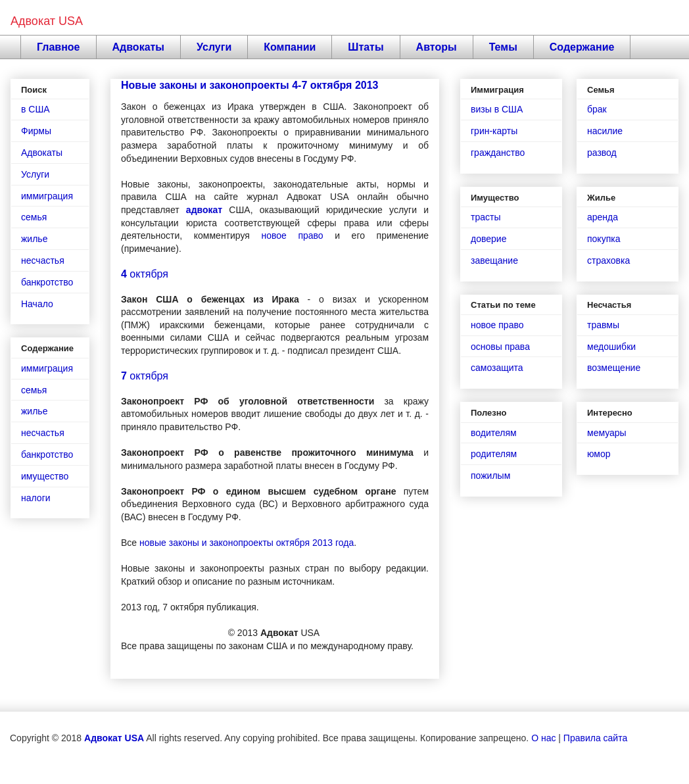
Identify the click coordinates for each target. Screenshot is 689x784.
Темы (503, 47)
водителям (494, 433)
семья (34, 217)
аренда (603, 217)
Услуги (214, 47)
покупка (604, 239)
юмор (599, 454)
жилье (34, 239)
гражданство (498, 153)
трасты (486, 217)
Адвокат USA (47, 21)
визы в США (497, 109)
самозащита (497, 368)
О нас (543, 738)
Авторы (437, 47)
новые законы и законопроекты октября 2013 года (247, 543)
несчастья (43, 260)
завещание (494, 260)
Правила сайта (595, 738)
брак (597, 109)
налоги (36, 498)
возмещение (614, 368)
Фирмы (36, 131)
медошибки (611, 347)
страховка (608, 260)
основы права (500, 347)
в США (36, 109)
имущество (45, 476)
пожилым (490, 476)
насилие (605, 131)
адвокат (204, 210)
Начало (37, 304)
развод (602, 153)
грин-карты (494, 131)
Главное (59, 47)
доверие (488, 239)
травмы (603, 325)
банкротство (47, 282)
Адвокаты (139, 47)
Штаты (366, 47)
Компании (290, 47)
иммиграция (47, 196)
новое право (292, 235)
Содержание (582, 47)
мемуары (607, 433)
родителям (494, 454)
